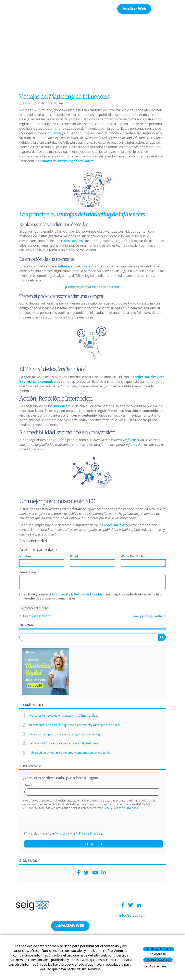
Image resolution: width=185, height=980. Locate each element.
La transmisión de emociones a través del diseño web (64, 743)
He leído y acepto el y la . (64, 833)
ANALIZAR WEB (70, 926)
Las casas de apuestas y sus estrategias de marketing (64, 734)
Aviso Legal (60, 594)
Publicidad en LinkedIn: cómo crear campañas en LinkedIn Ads (70, 753)
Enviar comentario (35, 608)
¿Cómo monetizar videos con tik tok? (92, 287)
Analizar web (134, 9)
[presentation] (55, 820)
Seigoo (27, 103)
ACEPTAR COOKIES (158, 960)
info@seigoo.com (132, 915)
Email (74, 556)
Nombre (25, 556)
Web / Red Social (133, 556)
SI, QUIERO (94, 844)
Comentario (28, 572)
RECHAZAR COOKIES (159, 949)
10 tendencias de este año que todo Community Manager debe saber (75, 725)
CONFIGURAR (158, 954)
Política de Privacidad (89, 594)
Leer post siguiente (149, 616)
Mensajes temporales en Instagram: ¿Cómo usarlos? (63, 715)
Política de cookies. (158, 966)
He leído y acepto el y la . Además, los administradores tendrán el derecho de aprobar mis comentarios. (93, 596)
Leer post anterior (35, 616)
